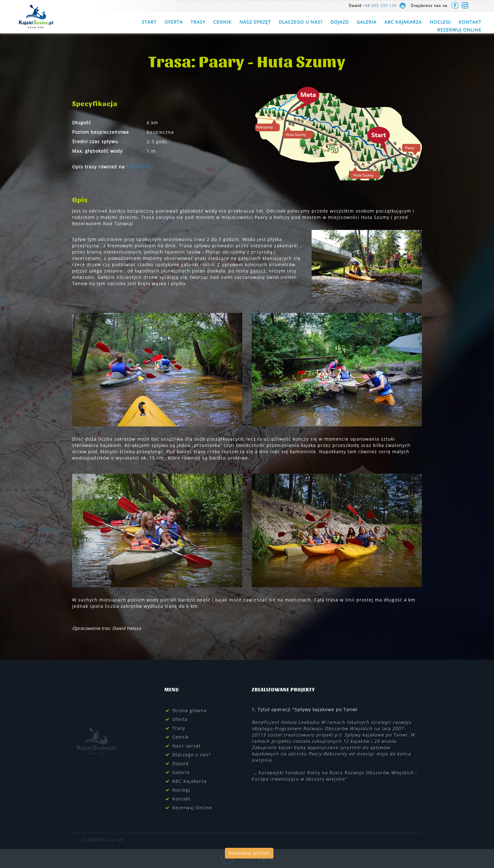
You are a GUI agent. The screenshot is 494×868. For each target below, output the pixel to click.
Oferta (174, 22)
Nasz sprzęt (255, 22)
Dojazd (340, 22)
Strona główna (190, 710)
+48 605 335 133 (380, 6)
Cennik (222, 22)
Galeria (367, 22)
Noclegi (440, 22)
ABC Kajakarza (403, 22)
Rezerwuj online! (249, 853)
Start (149, 22)
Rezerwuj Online (459, 30)
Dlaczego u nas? (301, 22)
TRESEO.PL (139, 167)
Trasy (198, 22)
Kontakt (470, 22)
